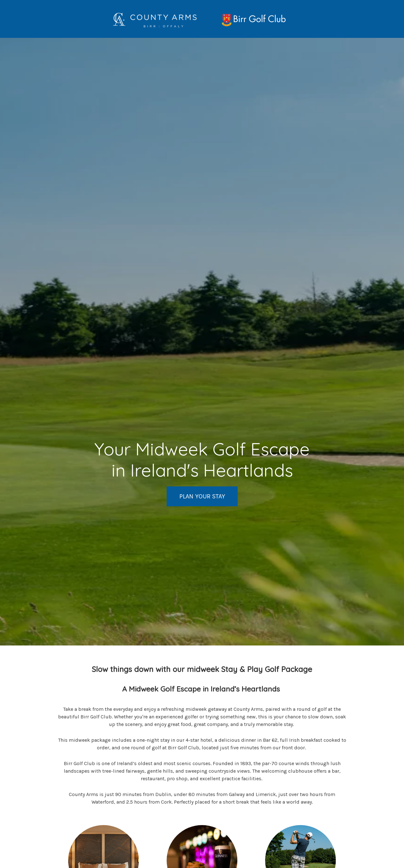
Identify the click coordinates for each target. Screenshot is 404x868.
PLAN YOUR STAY (202, 496)
